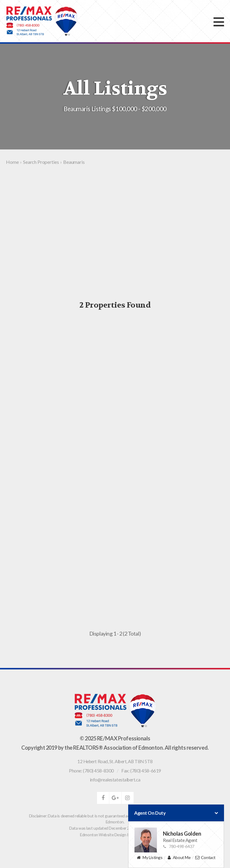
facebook (103, 798)
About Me (179, 858)
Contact (205, 858)
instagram (128, 798)
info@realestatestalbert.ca (115, 780)
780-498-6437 (179, 846)
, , (115, 761)
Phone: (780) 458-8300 (91, 771)
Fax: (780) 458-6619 (141, 771)
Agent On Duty (176, 813)
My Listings (149, 858)
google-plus (115, 798)
